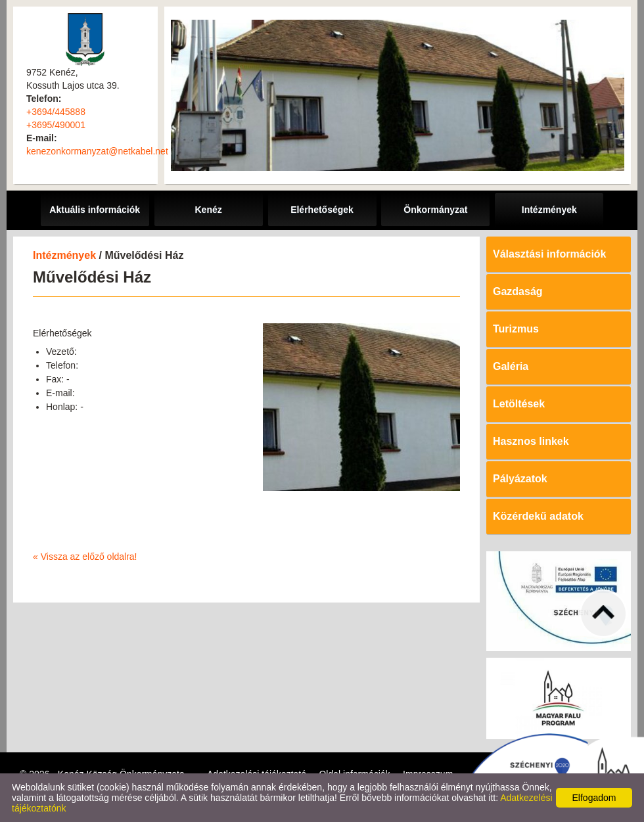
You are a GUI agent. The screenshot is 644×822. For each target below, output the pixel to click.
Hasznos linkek (531, 441)
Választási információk (550, 254)
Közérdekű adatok (538, 516)
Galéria (511, 366)
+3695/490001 (56, 125)
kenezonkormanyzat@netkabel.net (97, 151)
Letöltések (519, 404)
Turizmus (516, 329)
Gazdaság (518, 291)
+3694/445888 (56, 112)
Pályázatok (520, 479)
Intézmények (64, 255)
